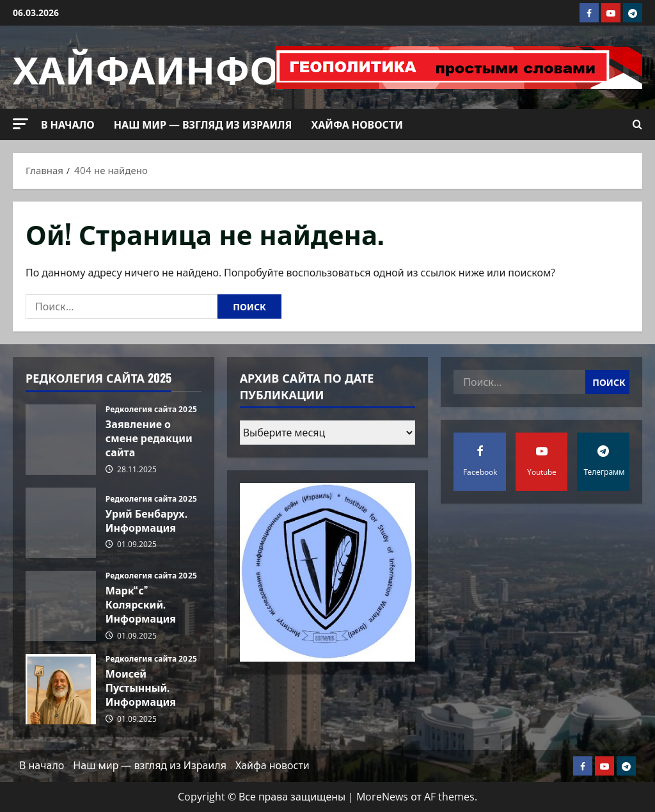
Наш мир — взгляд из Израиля (203, 124)
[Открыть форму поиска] (637, 124)
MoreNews (382, 797)
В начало (68, 124)
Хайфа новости (357, 124)
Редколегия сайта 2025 (151, 410)
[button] (20, 124)
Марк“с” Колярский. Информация (61, 606)
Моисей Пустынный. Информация (61, 689)
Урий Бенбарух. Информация (61, 523)
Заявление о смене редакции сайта (61, 440)
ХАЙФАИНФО (146, 67)
